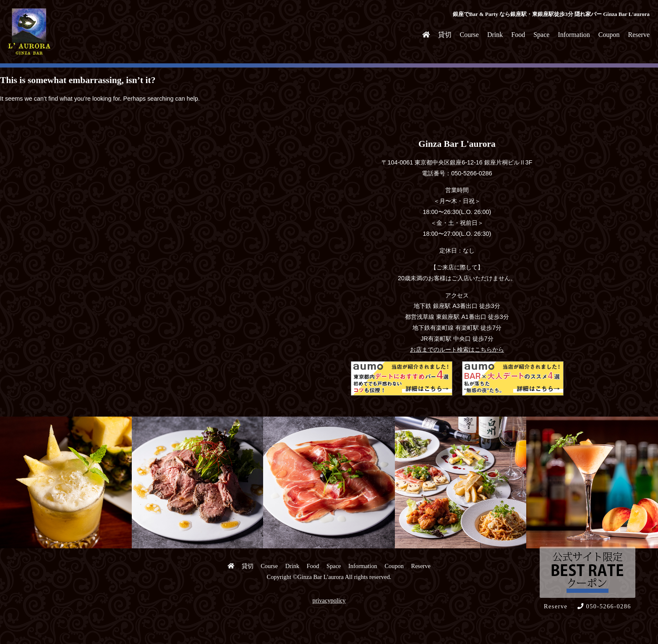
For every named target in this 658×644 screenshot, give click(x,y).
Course (469, 35)
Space (541, 35)
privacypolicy (329, 600)
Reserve (639, 35)
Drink (495, 35)
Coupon (609, 35)
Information (574, 35)
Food (518, 35)
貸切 (445, 35)
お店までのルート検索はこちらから (457, 349)
